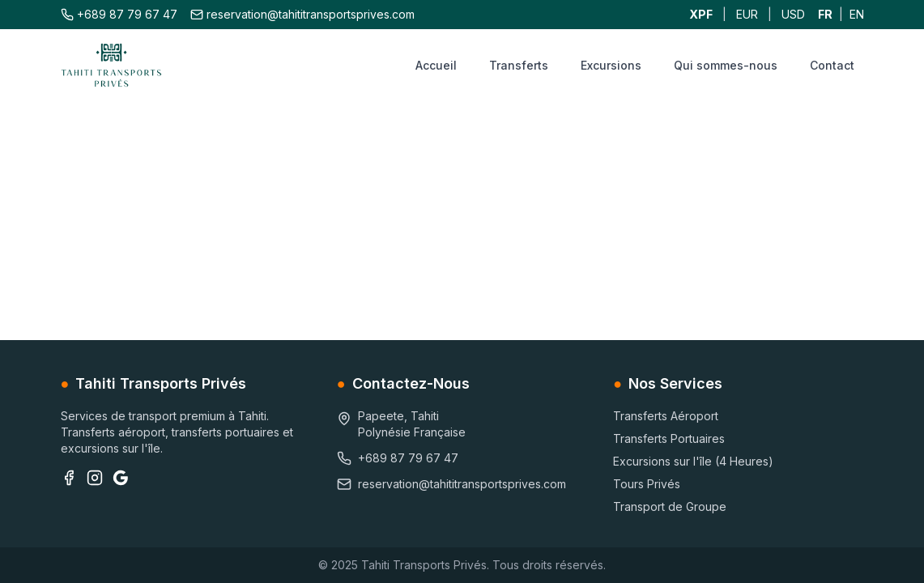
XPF (701, 14)
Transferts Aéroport (666, 416)
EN (857, 14)
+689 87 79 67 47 (119, 14)
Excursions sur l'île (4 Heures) (693, 461)
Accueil (436, 65)
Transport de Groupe (670, 506)
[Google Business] (121, 478)
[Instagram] (95, 478)
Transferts (519, 65)
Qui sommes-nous (726, 65)
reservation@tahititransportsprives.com (302, 14)
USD (793, 14)
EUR (747, 14)
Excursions (611, 65)
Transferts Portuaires (669, 438)
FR (825, 14)
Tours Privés (647, 484)
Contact (832, 65)
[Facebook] (69, 478)
